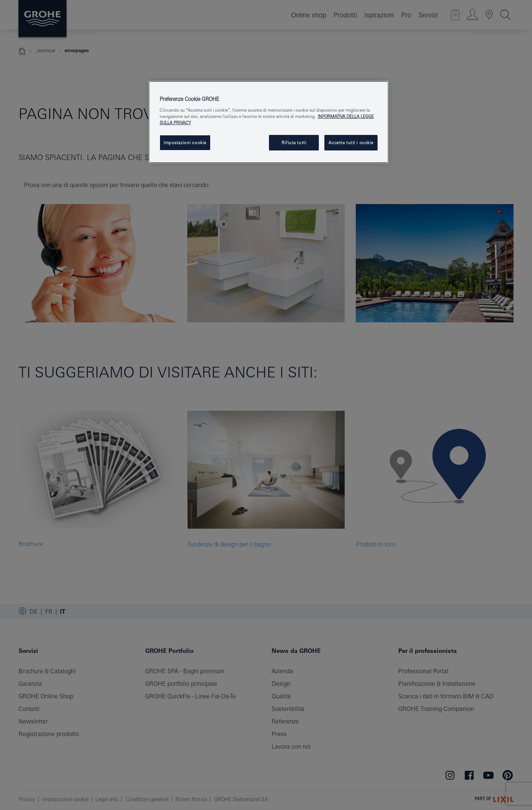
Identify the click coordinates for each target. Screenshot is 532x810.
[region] (269, 122)
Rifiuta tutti (294, 143)
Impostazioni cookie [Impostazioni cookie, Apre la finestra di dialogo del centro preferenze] (185, 143)
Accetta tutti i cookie (351, 143)
